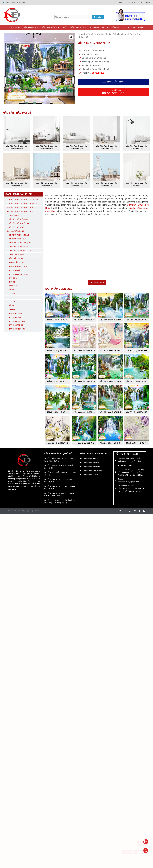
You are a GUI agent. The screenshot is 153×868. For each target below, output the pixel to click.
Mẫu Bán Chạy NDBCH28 (58, 350)
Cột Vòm (13, 301)
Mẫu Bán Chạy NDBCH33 (136, 350)
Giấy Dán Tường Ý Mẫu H (19, 235)
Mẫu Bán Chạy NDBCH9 (136, 443)
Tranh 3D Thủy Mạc (17, 321)
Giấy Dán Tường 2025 (15, 231)
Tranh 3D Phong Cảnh (18, 274)
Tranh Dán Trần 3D (17, 262)
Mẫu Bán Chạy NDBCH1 (58, 443)
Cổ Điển (12, 294)
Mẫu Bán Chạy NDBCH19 (58, 381)
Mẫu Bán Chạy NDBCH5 (110, 443)
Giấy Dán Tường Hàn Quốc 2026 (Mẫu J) (23, 204)
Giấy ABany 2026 (31, 27)
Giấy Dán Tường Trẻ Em (19, 247)
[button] (71, 37)
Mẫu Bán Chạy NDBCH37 (110, 320)
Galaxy (12, 309)
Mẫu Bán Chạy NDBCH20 (84, 381)
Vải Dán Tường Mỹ (17, 227)
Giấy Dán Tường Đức (18, 239)
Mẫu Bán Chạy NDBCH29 (84, 350)
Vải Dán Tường (121, 27)
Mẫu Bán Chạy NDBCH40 (136, 320)
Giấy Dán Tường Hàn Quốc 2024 (20, 211)
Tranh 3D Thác (15, 317)
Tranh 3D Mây (15, 270)
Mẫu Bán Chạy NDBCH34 (58, 320)
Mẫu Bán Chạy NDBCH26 (136, 381)
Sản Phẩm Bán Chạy (118, 34)
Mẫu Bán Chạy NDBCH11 (58, 412)
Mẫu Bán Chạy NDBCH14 (84, 412)
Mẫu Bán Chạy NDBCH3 (84, 443)
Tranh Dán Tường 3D (99, 27)
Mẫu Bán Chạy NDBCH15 (110, 412)
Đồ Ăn (12, 305)
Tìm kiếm (98, 17)
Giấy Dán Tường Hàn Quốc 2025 (20, 208)
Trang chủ (82, 34)
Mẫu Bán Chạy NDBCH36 (84, 320)
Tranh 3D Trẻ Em (16, 325)
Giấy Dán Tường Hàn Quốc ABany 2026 (23, 200)
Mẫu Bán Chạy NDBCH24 (110, 381)
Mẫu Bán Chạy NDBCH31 (110, 350)
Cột (11, 298)
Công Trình (138, 27)
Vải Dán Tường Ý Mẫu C (19, 219)
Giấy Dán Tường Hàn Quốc (54, 27)
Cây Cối (12, 290)
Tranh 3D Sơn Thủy (17, 313)
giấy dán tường (135, 208)
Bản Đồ (12, 282)
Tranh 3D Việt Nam (17, 329)
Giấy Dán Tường (78, 27)
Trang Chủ (15, 27)
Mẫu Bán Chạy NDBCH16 (136, 412)
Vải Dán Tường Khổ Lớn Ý (20, 223)
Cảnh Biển (13, 286)
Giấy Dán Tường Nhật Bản (20, 251)
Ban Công (13, 278)
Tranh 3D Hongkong (18, 266)
